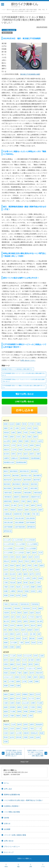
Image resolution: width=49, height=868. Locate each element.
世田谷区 (7, 433)
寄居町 (6, 595)
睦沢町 (27, 643)
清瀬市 (27, 441)
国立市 (33, 441)
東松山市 (7, 561)
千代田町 (32, 707)
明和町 (39, 707)
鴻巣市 (33, 561)
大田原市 (25, 729)
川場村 (12, 716)
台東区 (13, 433)
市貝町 (6, 742)
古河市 (36, 656)
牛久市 (24, 660)
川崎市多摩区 (28, 493)
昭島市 (36, 437)
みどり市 (31, 699)
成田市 (39, 626)
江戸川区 (31, 424)
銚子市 (27, 626)
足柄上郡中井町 (8, 518)
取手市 (6, 660)
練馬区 (12, 437)
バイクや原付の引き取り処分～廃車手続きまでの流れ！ (24, 800)
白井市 (12, 626)
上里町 (39, 591)
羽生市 (27, 561)
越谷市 (18, 566)
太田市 (18, 694)
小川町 (38, 583)
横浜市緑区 (7, 484)
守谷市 (18, 664)
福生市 (26, 454)
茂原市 (26, 613)
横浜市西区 (34, 471)
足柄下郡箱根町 (31, 523)
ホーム (6, 783)
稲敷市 (26, 673)
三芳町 (6, 583)
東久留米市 (28, 450)
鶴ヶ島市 (7, 578)
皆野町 (39, 587)
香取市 (12, 634)
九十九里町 (14, 643)
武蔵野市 (7, 458)
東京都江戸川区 (7, 33)
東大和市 (7, 454)
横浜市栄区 (26, 484)
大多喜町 (40, 638)
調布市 (38, 445)
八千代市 (31, 617)
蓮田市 (26, 574)
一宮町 (21, 643)
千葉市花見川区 (24, 604)
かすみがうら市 (8, 677)
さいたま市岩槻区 (31, 548)
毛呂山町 (13, 583)
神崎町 (6, 638)
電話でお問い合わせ (24, 394)
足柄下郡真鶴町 (8, 527)
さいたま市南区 (8, 548)
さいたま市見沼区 (30, 540)
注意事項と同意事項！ (12, 806)
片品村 (39, 711)
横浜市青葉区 (8, 488)
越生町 (19, 583)
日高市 (13, 578)
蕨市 (24, 566)
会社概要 (7, 829)
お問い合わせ (9, 841)
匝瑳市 (23, 630)
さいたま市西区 (8, 553)
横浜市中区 (7, 476)
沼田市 (38, 699)
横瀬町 (33, 587)
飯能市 (24, 557)
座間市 (27, 510)
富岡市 (24, 699)
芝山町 (25, 638)
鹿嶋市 (12, 664)
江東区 (17, 428)
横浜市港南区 (28, 480)
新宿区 (6, 424)
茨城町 (29, 677)
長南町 (12, 647)
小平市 (13, 445)
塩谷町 (38, 737)
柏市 (13, 617)
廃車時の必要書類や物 (12, 795)
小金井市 (40, 441)
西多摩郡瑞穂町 (36, 458)
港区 (24, 437)
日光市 (12, 729)
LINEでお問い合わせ (24, 402)
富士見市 (13, 574)
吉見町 (12, 587)
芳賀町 (26, 737)
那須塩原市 (39, 724)
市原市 (18, 617)
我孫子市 (39, 617)
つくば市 (13, 656)
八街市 (6, 634)
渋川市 (38, 694)
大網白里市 (19, 626)
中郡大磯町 (27, 514)
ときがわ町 (26, 587)
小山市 (13, 724)
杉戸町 (18, 595)
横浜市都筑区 (18, 488)
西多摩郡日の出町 (9, 462)
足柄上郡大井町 (19, 518)
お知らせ (7, 823)
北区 (11, 428)
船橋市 (41, 608)
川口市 (41, 553)
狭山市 (21, 561)
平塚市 (23, 501)
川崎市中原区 (8, 493)
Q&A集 (7, 818)
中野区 (6, 437)
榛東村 (19, 707)
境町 (5, 681)
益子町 (12, 737)
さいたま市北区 (19, 553)
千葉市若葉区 (8, 608)
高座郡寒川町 (18, 514)
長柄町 (6, 647)
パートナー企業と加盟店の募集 (15, 835)
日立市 (19, 656)
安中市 (18, 699)
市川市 (34, 608)
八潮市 (6, 574)
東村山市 (36, 450)
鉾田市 (39, 668)
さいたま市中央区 (9, 544)
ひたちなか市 (28, 656)
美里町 (27, 591)
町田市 (32, 454)
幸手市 (38, 574)
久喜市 (31, 570)
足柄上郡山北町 (8, 523)
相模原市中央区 (36, 497)
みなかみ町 (26, 703)
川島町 (6, 587)
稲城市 (15, 441)
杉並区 (36, 428)
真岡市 (18, 729)
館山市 (33, 626)
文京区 (18, 437)
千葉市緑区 (17, 608)
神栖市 (18, 660)
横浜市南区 (16, 476)
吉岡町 (33, 703)
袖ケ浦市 (40, 621)
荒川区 (24, 424)
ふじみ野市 (27, 578)
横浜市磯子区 (37, 476)
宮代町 (12, 595)
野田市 (19, 613)
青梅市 (21, 441)
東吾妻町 (13, 707)
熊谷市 (34, 553)
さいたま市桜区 (21, 544)
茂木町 (32, 737)
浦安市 (26, 621)
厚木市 (39, 505)
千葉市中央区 (14, 604)
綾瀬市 (41, 510)
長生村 (34, 643)
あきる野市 (7, 441)
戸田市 (29, 566)
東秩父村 (20, 591)
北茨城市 (13, 673)
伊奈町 (41, 578)
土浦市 (42, 656)
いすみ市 (25, 634)
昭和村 (19, 711)
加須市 (31, 557)
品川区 (23, 428)
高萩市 (36, 677)
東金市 (38, 613)
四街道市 (32, 621)
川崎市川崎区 (34, 488)
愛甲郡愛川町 (31, 527)
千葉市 (6, 604)
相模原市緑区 (25, 497)
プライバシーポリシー (12, 847)
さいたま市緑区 (19, 548)
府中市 (19, 454)
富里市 (37, 630)
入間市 (36, 566)
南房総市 (30, 630)
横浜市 (6, 471)
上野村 (31, 716)
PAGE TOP (24, 762)
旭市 (5, 630)
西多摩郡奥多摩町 (21, 462)
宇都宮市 (7, 724)
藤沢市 (36, 501)
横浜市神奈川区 (24, 471)
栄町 (39, 634)
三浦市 (27, 505)
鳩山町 (18, 587)
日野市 (13, 454)
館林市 (6, 699)
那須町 (42, 733)
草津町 (26, 711)
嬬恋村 (6, 711)
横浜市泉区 (34, 484)
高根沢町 (26, 733)
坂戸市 (32, 574)
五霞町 (18, 686)
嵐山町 (32, 583)
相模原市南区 (8, 501)
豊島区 (39, 433)
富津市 (19, 621)
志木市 (6, 570)
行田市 (12, 557)
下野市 (32, 729)
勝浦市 (11, 630)
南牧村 (18, 716)
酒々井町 (33, 634)
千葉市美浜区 (26, 608)
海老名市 (20, 510)
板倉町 (6, 707)
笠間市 (38, 660)
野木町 (6, 737)
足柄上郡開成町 (19, 523)
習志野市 (7, 617)
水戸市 (6, 656)
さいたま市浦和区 (32, 544)
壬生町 (6, 733)
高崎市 (6, 694)
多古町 (12, 638)
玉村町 (12, 703)
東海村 (17, 677)
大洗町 (31, 681)
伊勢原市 (13, 510)
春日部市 (14, 561)
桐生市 (32, 694)
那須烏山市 (34, 733)
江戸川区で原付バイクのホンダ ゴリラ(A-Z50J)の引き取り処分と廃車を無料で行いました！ (14, 753)
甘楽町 (26, 707)
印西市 (6, 626)
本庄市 (37, 557)
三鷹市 (38, 454)
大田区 (38, 424)
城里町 (18, 681)
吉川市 (19, 578)
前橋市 (12, 694)
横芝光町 (32, 638)
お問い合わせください (28, 360)
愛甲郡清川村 (8, 531)
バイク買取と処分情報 (9, 30)
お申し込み (8, 789)
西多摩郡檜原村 (24, 458)
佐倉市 (32, 613)
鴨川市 (17, 630)
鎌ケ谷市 (7, 621)
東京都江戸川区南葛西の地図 (30, 74)
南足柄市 (34, 510)
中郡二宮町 (36, 514)
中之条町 (40, 703)
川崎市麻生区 (8, 497)
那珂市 (31, 664)
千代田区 (32, 433)
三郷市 (19, 574)
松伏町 (24, 595)
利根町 (37, 681)
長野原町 (32, 711)
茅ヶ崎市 (14, 505)
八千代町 (11, 681)
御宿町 (6, 643)
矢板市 (12, 733)
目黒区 (29, 437)
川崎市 (26, 488)
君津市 (13, 621)
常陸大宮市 (39, 673)
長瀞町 (6, 591)
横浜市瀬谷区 (16, 484)
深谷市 (39, 561)
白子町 (40, 643)
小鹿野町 (13, 591)
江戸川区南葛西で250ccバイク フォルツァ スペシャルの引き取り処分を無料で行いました (23, 380)
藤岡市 (12, 699)
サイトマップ (9, 852)
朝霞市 (42, 566)
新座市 (18, 570)
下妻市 (19, 673)
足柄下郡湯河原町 (20, 527)
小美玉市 (21, 668)
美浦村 (6, 686)
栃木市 (19, 724)
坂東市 (37, 664)
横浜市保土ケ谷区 (26, 476)
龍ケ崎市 (31, 660)
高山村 (6, 716)
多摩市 (32, 445)
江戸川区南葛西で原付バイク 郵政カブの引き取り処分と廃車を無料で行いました (24, 387)
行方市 (23, 677)
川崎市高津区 (18, 493)
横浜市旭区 (37, 480)
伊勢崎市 (25, 694)
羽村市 (21, 450)
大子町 (24, 681)
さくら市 (39, 729)
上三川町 (19, 733)
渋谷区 (29, 428)
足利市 (26, 724)
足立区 (12, 424)
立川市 (26, 445)
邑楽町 (18, 703)
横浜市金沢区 (8, 480)
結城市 (15, 668)
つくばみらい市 (31, 668)
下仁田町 (13, 711)
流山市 (24, 617)
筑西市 (12, 660)
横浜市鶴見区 (14, 471)
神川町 (33, 591)
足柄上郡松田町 (31, 518)
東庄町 (18, 638)
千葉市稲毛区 (35, 604)
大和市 (6, 510)
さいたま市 (7, 540)
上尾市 (6, 566)
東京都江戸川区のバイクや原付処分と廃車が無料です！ (18, 369)
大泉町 (6, 703)
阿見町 (6, 673)
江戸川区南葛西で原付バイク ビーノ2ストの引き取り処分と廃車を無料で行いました (24, 374)
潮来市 (42, 677)
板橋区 (18, 424)
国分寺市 (7, 445)
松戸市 (13, 613)
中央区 (26, 433)
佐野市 (32, 724)
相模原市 (16, 497)
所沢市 (6, 557)
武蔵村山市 (15, 458)
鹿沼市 (6, 729)
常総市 (24, 664)
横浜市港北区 (18, 480)
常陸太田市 (7, 668)
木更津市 (7, 613)
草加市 (12, 566)
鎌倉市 (29, 501)
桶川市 (24, 570)
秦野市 (33, 505)
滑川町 (26, 583)
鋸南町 (18, 647)
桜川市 (32, 673)
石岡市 (6, 664)
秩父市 (18, 557)
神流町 (24, 716)
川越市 (28, 553)
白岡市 (34, 578)
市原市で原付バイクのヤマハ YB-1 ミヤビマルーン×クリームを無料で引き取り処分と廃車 (35, 753)
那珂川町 (19, 737)
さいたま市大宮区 (18, 540)
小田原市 (7, 505)
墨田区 (19, 433)
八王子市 (14, 450)
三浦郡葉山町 (8, 514)
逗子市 (21, 505)
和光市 (12, 570)
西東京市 (7, 450)
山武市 (18, 634)
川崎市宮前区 (37, 493)
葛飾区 (6, 428)
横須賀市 (16, 501)
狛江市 (19, 445)
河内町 (12, 686)
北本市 (37, 570)
